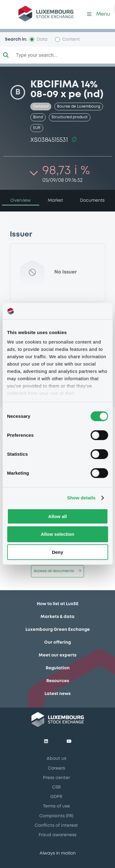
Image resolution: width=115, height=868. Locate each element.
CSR (56, 787)
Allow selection (57, 534)
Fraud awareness (57, 835)
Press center (56, 778)
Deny (57, 552)
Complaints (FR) (56, 816)
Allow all (57, 516)
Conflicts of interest (56, 826)
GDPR (56, 797)
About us (56, 759)
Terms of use (56, 806)
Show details (81, 498)
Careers (56, 768)
